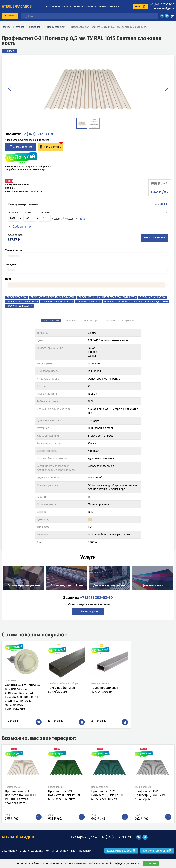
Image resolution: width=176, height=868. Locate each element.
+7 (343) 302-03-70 (162, 4)
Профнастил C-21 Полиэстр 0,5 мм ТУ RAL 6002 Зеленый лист (64, 795)
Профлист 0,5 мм (17, 297)
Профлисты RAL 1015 (89, 302)
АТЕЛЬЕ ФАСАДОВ (18, 837)
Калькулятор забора (121, 851)
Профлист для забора (19, 306)
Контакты (91, 6)
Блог (74, 851)
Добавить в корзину (155, 238)
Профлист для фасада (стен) (151, 302)
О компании (53, 6)
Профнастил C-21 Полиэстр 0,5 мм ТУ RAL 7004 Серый (151, 795)
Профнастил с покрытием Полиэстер (53, 297)
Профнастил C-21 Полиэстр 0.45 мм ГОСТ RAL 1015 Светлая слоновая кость (21, 797)
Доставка (78, 6)
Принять (151, 863)
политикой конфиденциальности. (119, 863)
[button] (10, 88)
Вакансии (113, 6)
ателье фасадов (17, 6)
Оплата (67, 6)
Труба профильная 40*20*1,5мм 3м (105, 690)
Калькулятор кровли (157, 851)
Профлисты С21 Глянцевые (22, 302)
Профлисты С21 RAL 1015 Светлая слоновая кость (107, 297)
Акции (102, 6)
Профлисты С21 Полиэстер (57, 302)
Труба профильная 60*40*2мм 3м (62, 690)
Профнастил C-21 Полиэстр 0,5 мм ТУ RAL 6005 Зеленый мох (108, 795)
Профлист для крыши (117, 302)
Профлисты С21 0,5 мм (153, 297)
